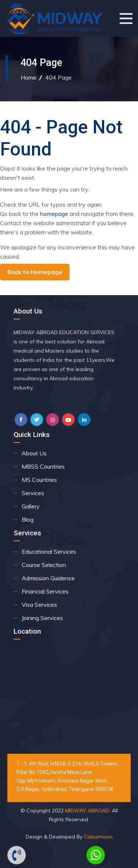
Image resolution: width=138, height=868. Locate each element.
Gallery (31, 506)
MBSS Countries (43, 466)
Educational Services (49, 552)
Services (33, 493)
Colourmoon (98, 837)
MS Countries (39, 480)
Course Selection (44, 565)
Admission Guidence (48, 578)
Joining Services (42, 618)
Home (29, 77)
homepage (54, 214)
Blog (28, 519)
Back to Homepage (35, 272)
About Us (34, 453)
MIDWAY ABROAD (87, 811)
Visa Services (39, 605)
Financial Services (45, 591)
